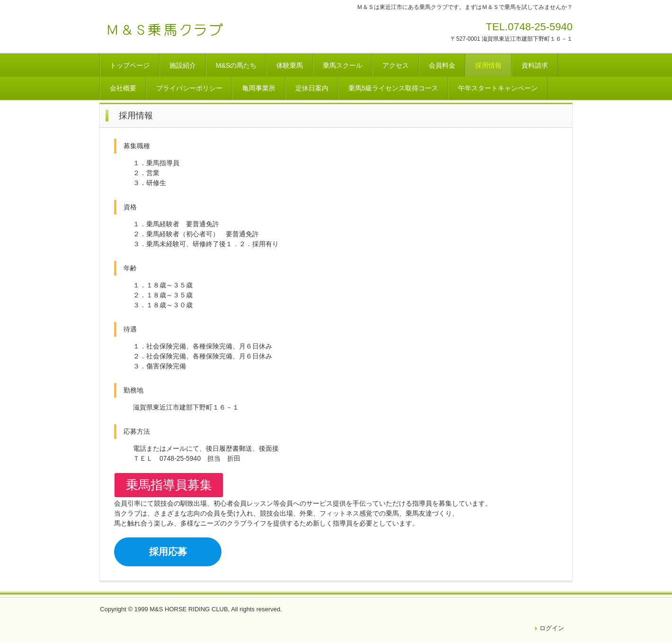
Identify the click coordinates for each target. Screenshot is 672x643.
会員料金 (442, 65)
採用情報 (488, 65)
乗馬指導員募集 (169, 485)
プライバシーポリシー (189, 88)
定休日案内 (312, 88)
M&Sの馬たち (236, 65)
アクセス (396, 65)
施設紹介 (183, 65)
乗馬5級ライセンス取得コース (393, 88)
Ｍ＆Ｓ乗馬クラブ (165, 30)
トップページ (130, 65)
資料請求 (535, 65)
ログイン (552, 628)
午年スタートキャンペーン (498, 88)
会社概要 (123, 88)
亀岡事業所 (259, 88)
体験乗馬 (290, 65)
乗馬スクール (343, 65)
